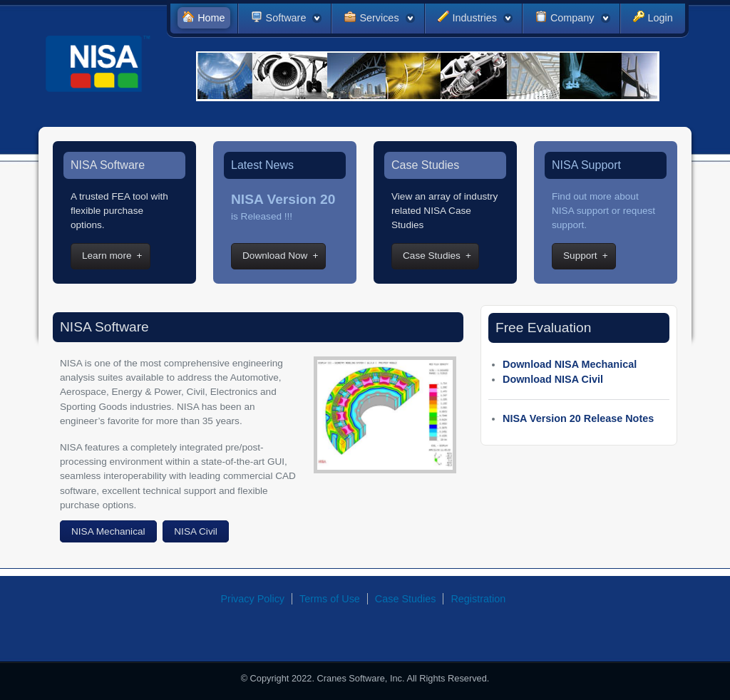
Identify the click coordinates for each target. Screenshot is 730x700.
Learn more (107, 256)
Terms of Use (330, 599)
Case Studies (432, 256)
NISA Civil (195, 531)
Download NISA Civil (553, 379)
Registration (478, 599)
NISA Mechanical (108, 531)
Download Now (275, 256)
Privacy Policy (253, 599)
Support (580, 256)
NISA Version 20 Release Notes (578, 418)
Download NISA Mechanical (570, 364)
